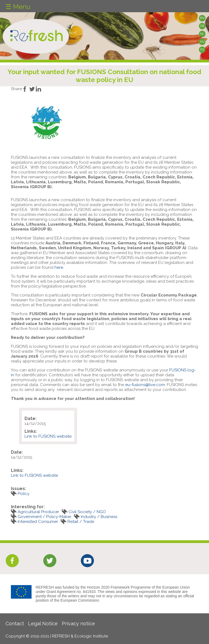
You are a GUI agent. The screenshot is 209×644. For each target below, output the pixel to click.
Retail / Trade (81, 522)
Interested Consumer (38, 522)
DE (202, 26)
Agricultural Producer (38, 512)
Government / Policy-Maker (44, 517)
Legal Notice (43, 624)
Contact (15, 624)
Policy (24, 494)
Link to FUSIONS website (48, 436)
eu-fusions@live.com (145, 385)
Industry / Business (99, 517)
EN (202, 18)
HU (202, 42)
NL (202, 34)
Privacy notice (78, 624)
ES (202, 50)
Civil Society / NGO (87, 512)
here (59, 267)
